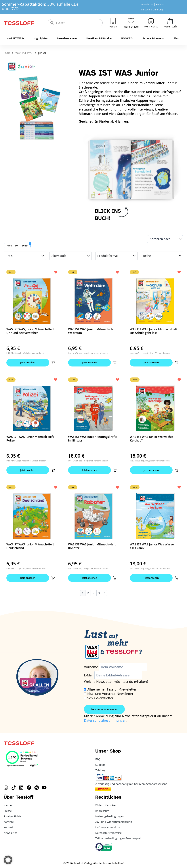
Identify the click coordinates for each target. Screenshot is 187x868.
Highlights (41, 39)
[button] (53, 363)
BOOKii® (127, 39)
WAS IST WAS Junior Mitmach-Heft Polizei (30, 439)
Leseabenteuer (67, 39)
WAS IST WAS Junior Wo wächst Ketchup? (152, 439)
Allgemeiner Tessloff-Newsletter (112, 689)
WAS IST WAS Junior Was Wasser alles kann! (152, 546)
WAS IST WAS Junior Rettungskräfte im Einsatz (93, 439)
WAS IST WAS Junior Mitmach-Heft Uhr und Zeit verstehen (30, 331)
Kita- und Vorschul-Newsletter (110, 694)
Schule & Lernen (154, 39)
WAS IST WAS (15, 39)
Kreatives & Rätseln (99, 39)
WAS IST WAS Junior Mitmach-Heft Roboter (92, 546)
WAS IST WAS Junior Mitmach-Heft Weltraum (92, 331)
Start (7, 53)
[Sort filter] (165, 239)
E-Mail (89, 675)
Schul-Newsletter (100, 698)
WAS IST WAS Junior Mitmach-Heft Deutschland (30, 546)
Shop (177, 38)
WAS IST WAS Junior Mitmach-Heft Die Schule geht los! (154, 331)
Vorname (91, 667)
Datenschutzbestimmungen (105, 720)
